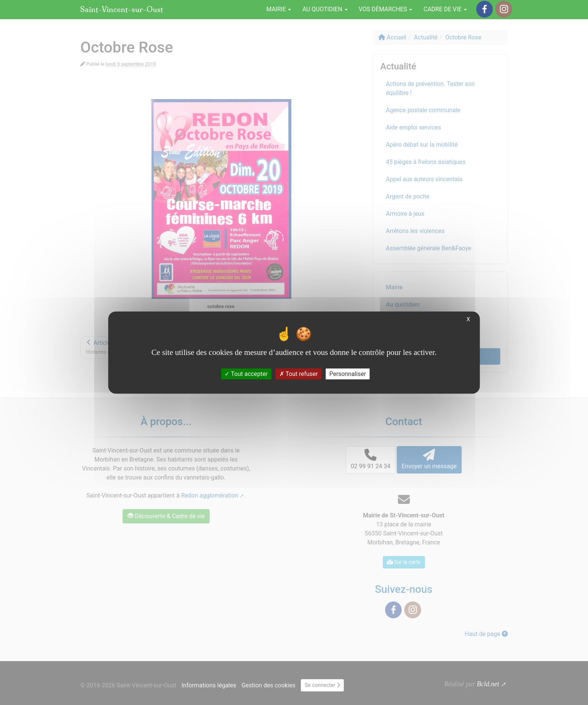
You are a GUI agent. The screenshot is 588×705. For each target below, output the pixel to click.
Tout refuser (299, 374)
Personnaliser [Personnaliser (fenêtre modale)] (348, 374)
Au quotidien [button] (325, 9)
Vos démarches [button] (386, 9)
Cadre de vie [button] (445, 9)
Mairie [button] (279, 9)
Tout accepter (246, 374)
